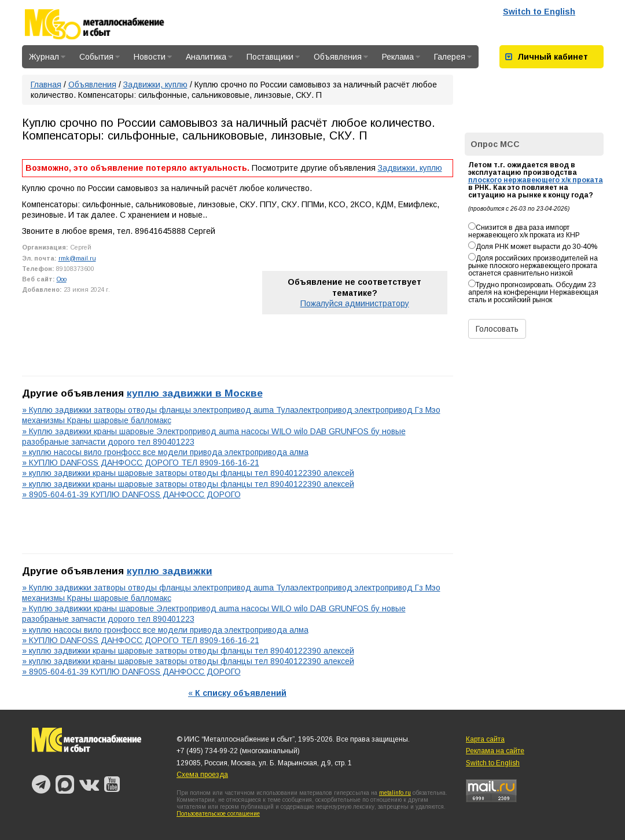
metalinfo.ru (395, 793)
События (100, 57)
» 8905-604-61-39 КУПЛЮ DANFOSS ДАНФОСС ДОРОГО (131, 494)
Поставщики (273, 57)
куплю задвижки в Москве (195, 393)
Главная (46, 85)
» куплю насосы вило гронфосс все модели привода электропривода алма (165, 452)
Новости (153, 57)
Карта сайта (485, 739)
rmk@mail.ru (77, 258)
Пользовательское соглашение (218, 814)
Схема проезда (202, 775)
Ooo (62, 279)
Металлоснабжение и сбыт (110, 24)
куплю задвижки (170, 571)
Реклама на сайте (495, 751)
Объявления (341, 57)
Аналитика (209, 57)
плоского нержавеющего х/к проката (536, 180)
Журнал (47, 57)
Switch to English (539, 12)
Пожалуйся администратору (355, 303)
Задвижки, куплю (155, 85)
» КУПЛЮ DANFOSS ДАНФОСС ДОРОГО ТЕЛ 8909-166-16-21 (141, 463)
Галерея (453, 57)
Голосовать (497, 329)
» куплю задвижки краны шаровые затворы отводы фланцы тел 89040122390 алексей (188, 473)
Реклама (401, 57)
